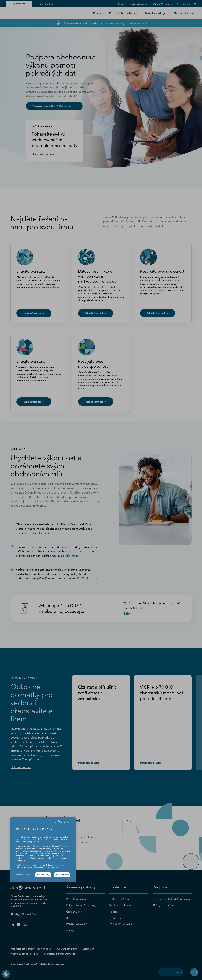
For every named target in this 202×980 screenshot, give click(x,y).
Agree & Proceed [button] (62, 875)
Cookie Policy (53, 868)
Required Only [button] (43, 875)
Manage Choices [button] (23, 875)
